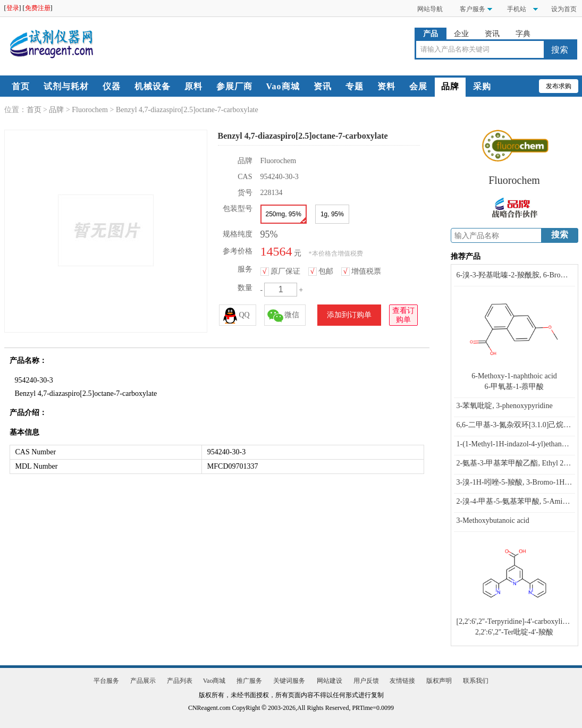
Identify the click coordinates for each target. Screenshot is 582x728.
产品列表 (180, 681)
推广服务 (249, 681)
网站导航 (430, 9)
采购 (482, 86)
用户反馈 (366, 681)
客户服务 (473, 9)
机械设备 (153, 86)
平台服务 (106, 681)
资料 (386, 86)
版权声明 (439, 681)
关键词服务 (289, 681)
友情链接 (402, 681)
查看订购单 (403, 314)
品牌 (450, 86)
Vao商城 (283, 86)
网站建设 (330, 681)
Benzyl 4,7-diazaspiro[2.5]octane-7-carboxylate (187, 110)
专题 (355, 86)
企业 (461, 34)
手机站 (516, 9)
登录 (13, 8)
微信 (283, 316)
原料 (193, 86)
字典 (523, 34)
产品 (431, 34)
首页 (21, 86)
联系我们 (476, 681)
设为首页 (564, 9)
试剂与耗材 (66, 86)
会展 (418, 86)
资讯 (492, 34)
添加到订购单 (349, 315)
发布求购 (559, 86)
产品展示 (143, 681)
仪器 (112, 86)
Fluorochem (90, 110)
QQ (236, 316)
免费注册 (38, 8)
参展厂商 (234, 86)
